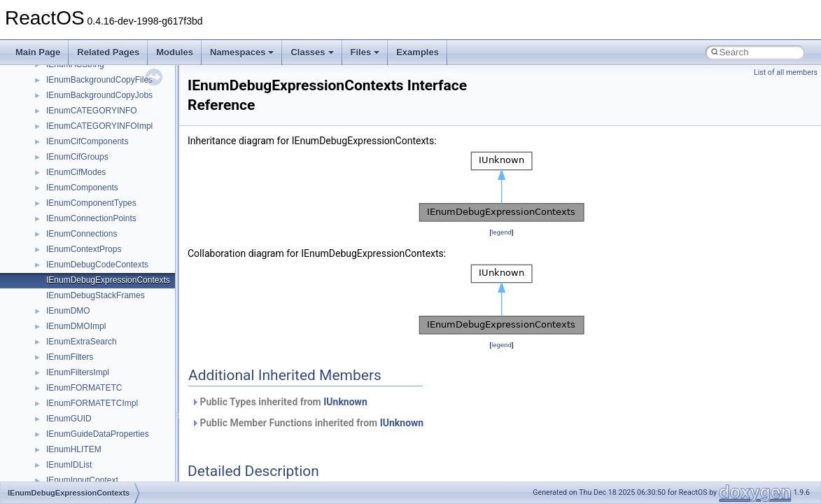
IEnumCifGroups (77, 157)
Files (365, 52)
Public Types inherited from (279, 402)
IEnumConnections (82, 234)
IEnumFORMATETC (84, 388)
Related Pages (108, 52)
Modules (175, 52)
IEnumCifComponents (87, 141)
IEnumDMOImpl (76, 326)
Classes (312, 52)
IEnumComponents (82, 188)
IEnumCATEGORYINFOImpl (99, 126)
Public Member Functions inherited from (307, 423)
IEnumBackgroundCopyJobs (99, 95)
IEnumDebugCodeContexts (97, 265)
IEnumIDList (69, 465)
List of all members (786, 72)
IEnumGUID (69, 419)
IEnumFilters (70, 357)
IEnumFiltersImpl (78, 372)
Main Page (38, 52)
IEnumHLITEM (74, 449)
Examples (417, 52)
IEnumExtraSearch (82, 342)
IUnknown (345, 402)
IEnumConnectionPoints (91, 218)
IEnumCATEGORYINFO (92, 111)
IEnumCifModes (76, 172)
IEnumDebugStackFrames (96, 295)
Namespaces (242, 52)
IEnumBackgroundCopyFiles (99, 80)
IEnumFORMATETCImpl (92, 403)
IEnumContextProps (84, 249)
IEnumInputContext (82, 480)
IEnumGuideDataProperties (98, 434)
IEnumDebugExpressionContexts (108, 280)
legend (501, 232)
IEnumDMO (68, 311)
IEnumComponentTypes (91, 203)
